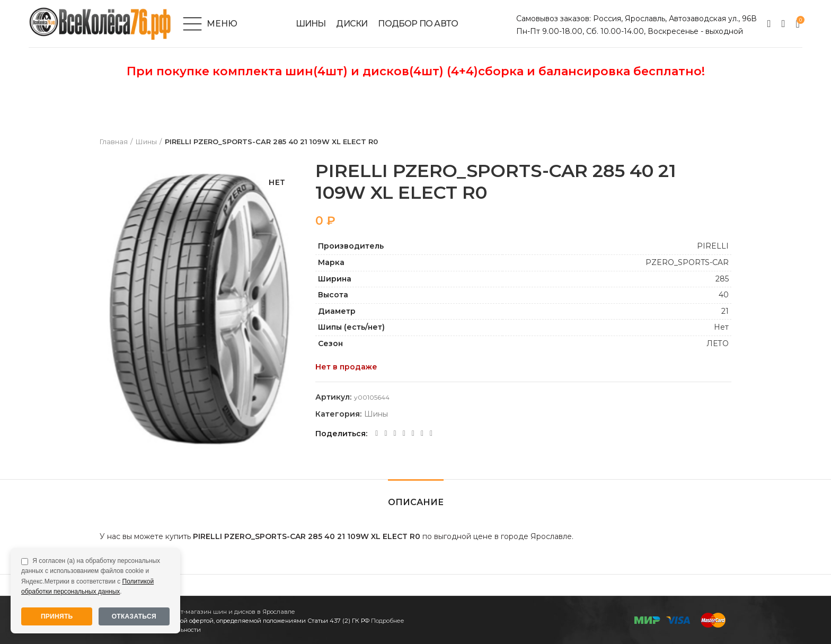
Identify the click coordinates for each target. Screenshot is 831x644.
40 (724, 295)
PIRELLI (713, 246)
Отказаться (134, 616)
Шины (146, 142)
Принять (57, 616)
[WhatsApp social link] (404, 434)
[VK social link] (413, 434)
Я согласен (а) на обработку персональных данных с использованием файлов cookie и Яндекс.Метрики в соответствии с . (91, 576)
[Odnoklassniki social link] (395, 434)
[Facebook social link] (377, 434)
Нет (721, 327)
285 (722, 279)
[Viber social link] (431, 434)
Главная (114, 142)
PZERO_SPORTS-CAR (687, 262)
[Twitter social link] (386, 434)
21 (725, 311)
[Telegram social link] (422, 434)
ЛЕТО (718, 343)
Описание (416, 502)
